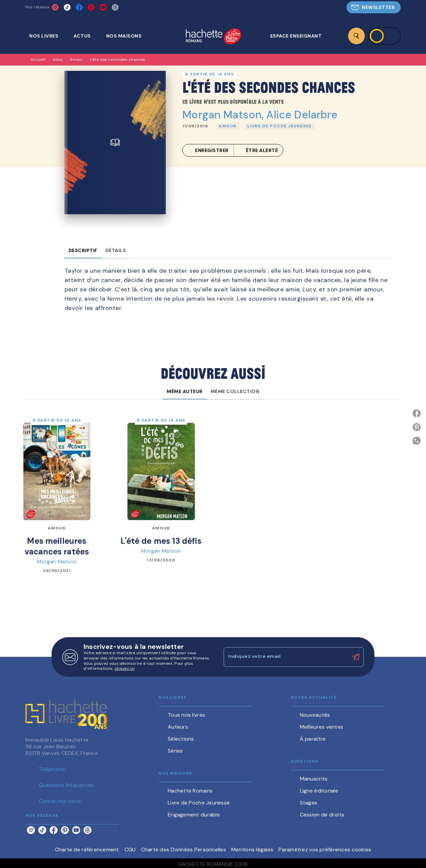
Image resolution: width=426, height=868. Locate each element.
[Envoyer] (356, 657)
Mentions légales (252, 850)
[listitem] (55, 7)
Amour (76, 60)
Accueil (38, 60)
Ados (58, 60)
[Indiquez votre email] (285, 657)
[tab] (47, 36)
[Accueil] (213, 37)
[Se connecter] (384, 36)
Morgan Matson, (224, 115)
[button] (374, 7)
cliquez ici (124, 669)
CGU (130, 850)
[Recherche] (356, 36)
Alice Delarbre (302, 115)
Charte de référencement (87, 850)
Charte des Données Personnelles (184, 850)
